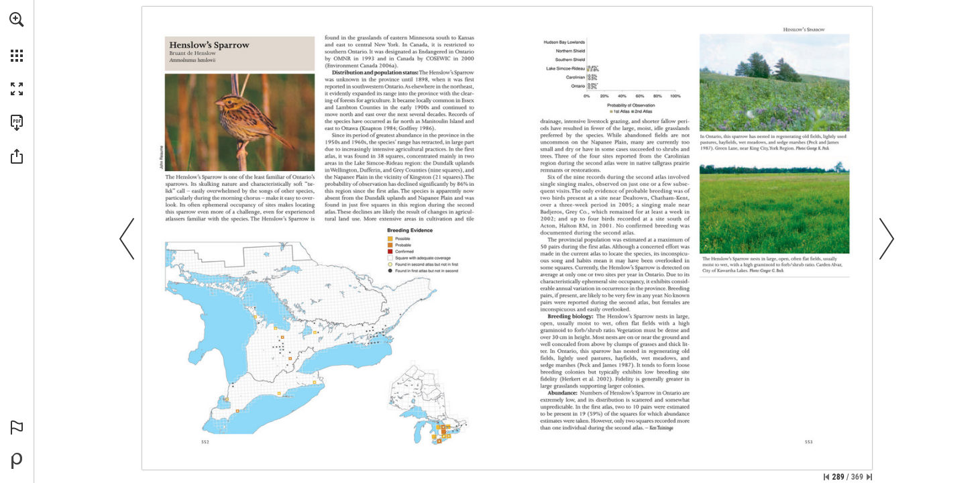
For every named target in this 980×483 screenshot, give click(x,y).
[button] (17, 19)
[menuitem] (17, 37)
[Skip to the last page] (869, 477)
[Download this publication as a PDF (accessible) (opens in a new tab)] (17, 123)
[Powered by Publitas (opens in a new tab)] (17, 461)
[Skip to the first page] (826, 477)
